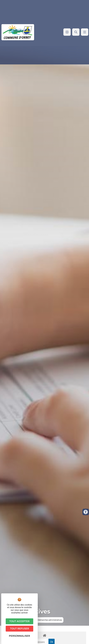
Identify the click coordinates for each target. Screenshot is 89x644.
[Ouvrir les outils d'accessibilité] (86, 512)
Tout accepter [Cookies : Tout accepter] (19, 621)
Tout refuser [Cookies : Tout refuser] (20, 629)
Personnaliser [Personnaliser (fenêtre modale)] (19, 636)
